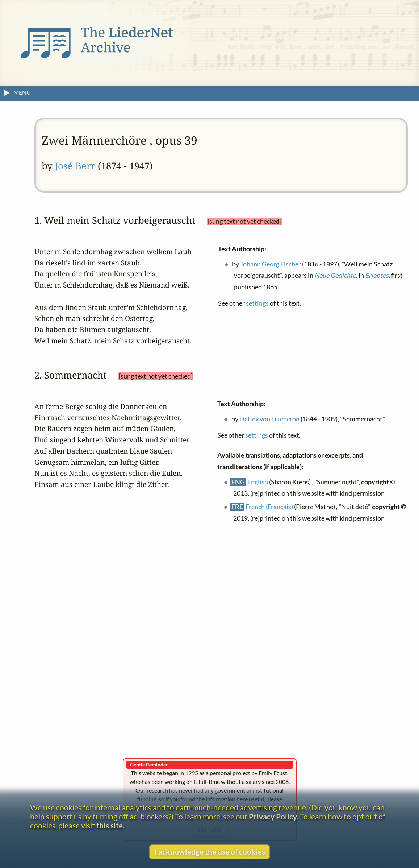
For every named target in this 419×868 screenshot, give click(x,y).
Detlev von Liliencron (269, 419)
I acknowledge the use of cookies (210, 852)
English (258, 482)
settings (257, 303)
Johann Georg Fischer (271, 264)
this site (110, 825)
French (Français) (269, 507)
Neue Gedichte (335, 275)
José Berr (75, 166)
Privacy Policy (273, 816)
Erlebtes (377, 275)
